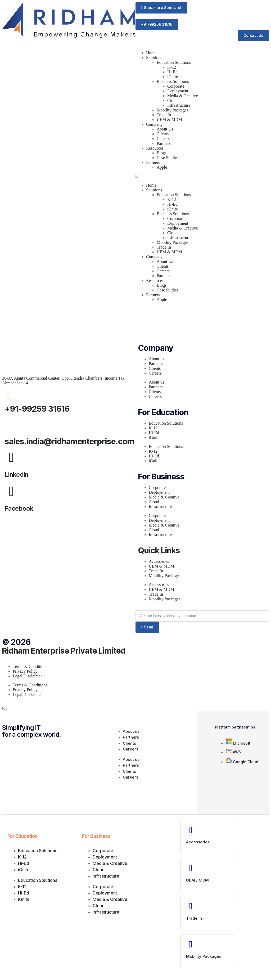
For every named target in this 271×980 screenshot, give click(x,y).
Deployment (178, 91)
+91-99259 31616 (37, 409)
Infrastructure (179, 105)
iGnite (173, 77)
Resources (155, 148)
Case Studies (168, 158)
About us (156, 359)
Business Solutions (173, 82)
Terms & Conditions (30, 667)
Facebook (19, 509)
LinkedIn (17, 475)
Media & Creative (183, 96)
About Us (165, 129)
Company (154, 125)
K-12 (172, 67)
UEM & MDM (169, 120)
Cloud (172, 101)
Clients (163, 134)
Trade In (164, 115)
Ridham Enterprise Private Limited (64, 651)
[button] (161, 8)
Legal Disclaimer (27, 676)
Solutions (154, 58)
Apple (162, 167)
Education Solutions (174, 63)
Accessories (159, 562)
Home (151, 53)
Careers (163, 139)
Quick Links (159, 551)
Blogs (162, 153)
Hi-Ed (172, 72)
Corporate (176, 86)
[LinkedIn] (11, 457)
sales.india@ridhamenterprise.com (69, 442)
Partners (164, 144)
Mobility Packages (173, 110)
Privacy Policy (25, 671)
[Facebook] (11, 491)
